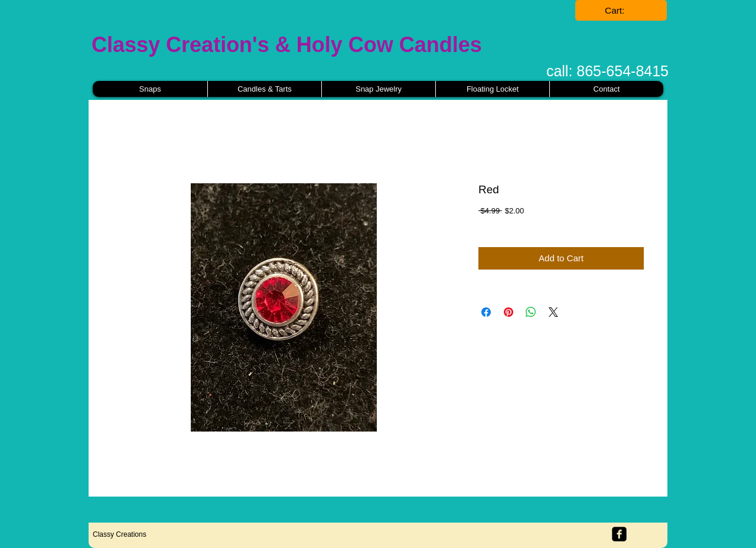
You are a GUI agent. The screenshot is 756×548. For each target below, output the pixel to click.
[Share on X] (553, 312)
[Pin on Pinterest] (509, 312)
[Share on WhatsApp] (531, 312)
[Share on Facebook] (486, 312)
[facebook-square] (619, 534)
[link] (621, 11)
